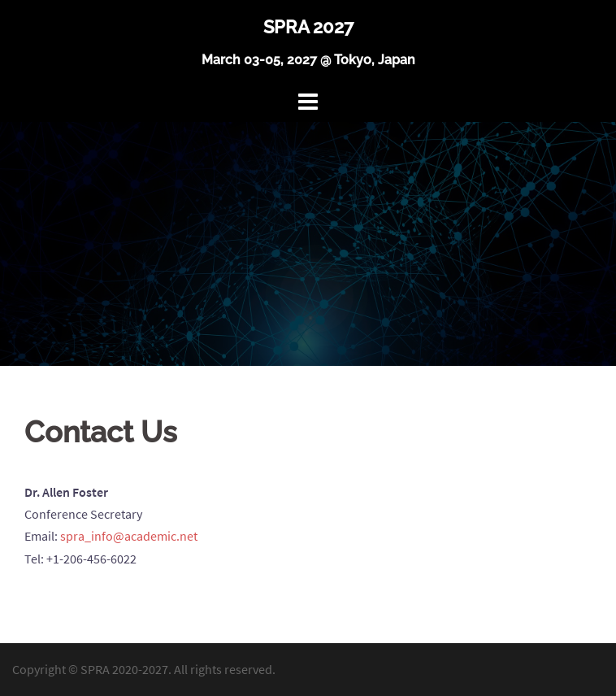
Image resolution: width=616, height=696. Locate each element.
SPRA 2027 (308, 27)
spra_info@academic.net (129, 536)
